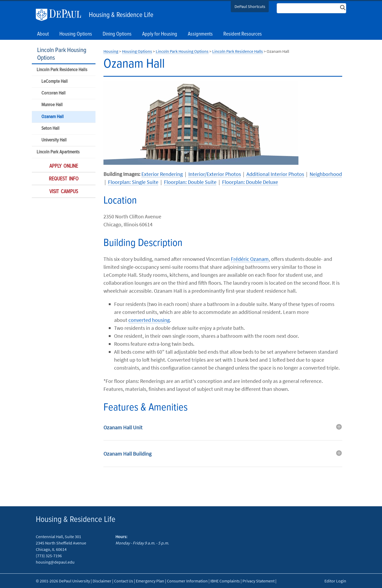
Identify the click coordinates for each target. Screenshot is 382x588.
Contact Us (124, 581)
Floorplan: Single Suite (133, 182)
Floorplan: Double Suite (190, 182)
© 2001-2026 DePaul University (63, 581)
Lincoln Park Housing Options (62, 54)
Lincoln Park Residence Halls (62, 70)
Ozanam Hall (53, 117)
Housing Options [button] (76, 34)
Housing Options (137, 51)
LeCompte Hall (55, 82)
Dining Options (117, 34)
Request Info (64, 179)
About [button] (43, 34)
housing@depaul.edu (55, 562)
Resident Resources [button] (243, 34)
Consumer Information (187, 581)
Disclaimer (102, 581)
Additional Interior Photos (275, 174)
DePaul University (61, 15)
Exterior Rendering (162, 174)
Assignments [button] (200, 34)
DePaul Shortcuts (250, 6)
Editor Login (335, 581)
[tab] (223, 431)
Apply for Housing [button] (160, 34)
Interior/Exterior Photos (215, 174)
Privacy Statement (259, 581)
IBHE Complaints (225, 581)
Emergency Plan (150, 581)
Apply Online (64, 166)
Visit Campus (64, 192)
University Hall (54, 140)
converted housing (149, 320)
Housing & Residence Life (121, 15)
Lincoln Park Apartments (58, 152)
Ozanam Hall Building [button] (127, 454)
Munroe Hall (52, 105)
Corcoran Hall (53, 93)
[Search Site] (311, 8)
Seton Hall (50, 129)
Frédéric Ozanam (250, 259)
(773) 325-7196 (49, 556)
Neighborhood (326, 174)
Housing (111, 51)
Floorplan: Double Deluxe (250, 182)
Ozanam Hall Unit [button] (123, 427)
